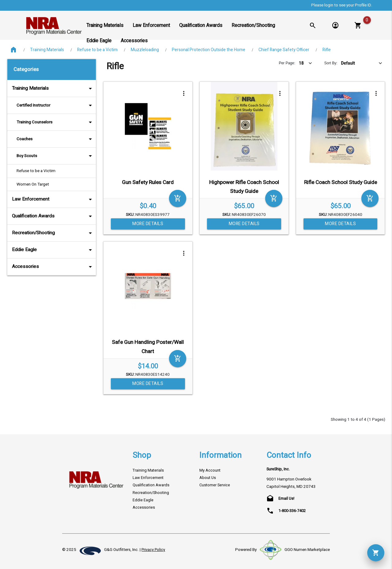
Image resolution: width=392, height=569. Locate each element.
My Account (210, 470)
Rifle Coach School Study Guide (341, 182)
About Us (208, 478)
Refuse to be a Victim (97, 50)
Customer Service (215, 485)
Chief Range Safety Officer (284, 50)
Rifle (327, 50)
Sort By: (331, 63)
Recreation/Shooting (53, 233)
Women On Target (33, 184)
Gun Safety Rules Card (148, 182)
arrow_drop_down (82, 89)
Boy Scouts (55, 156)
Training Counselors (55, 122)
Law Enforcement (53, 199)
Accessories (53, 267)
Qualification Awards (53, 216)
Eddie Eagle (53, 250)
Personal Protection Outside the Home (209, 50)
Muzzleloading (145, 50)
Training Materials (47, 50)
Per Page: (287, 63)
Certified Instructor (55, 105)
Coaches (55, 139)
